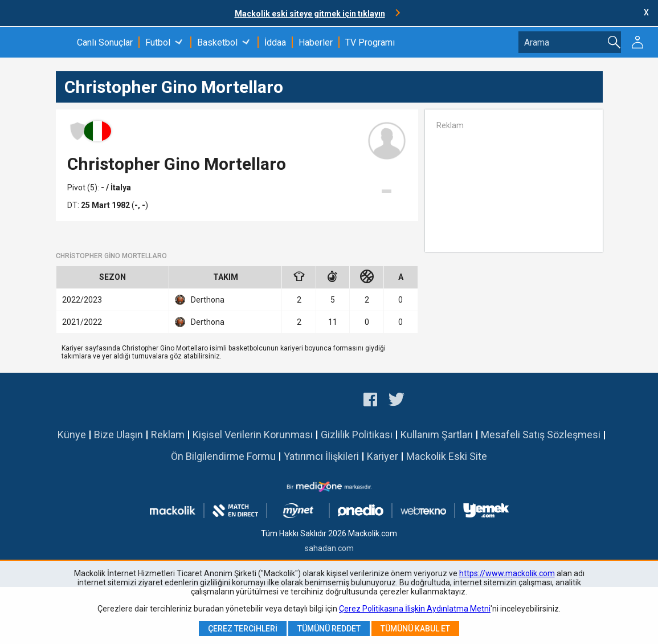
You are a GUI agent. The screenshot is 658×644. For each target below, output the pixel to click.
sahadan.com (329, 548)
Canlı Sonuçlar (105, 42)
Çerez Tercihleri (243, 629)
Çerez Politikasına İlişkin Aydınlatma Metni (415, 609)
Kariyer (383, 456)
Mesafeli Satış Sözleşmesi (541, 435)
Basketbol (217, 42)
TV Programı (370, 42)
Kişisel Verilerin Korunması (253, 435)
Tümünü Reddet (329, 629)
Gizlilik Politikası (357, 435)
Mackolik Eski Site (447, 456)
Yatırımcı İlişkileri (321, 456)
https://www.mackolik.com (507, 573)
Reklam (168, 435)
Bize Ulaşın (118, 435)
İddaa (275, 42)
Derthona (200, 300)
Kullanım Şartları (437, 435)
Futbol (158, 42)
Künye (72, 435)
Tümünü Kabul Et (415, 629)
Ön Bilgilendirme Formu (223, 456)
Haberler (316, 42)
